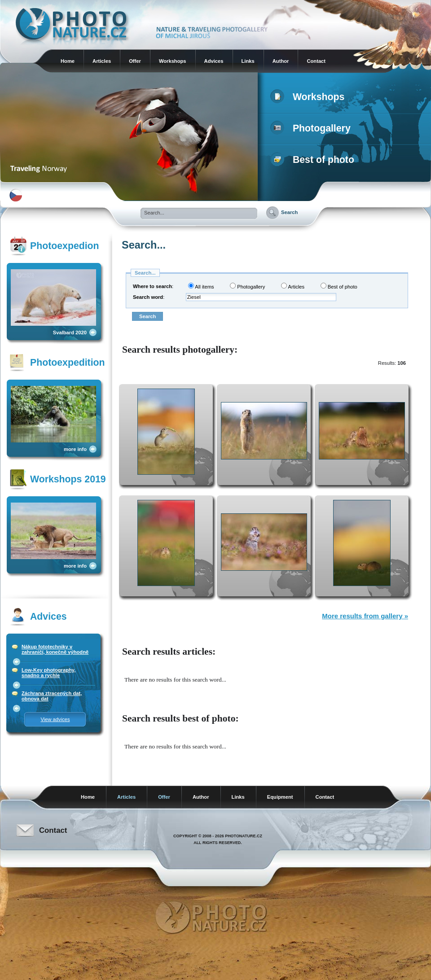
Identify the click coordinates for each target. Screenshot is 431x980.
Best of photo (314, 160)
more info (75, 449)
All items (201, 286)
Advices (214, 61)
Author (281, 61)
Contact (316, 61)
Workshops (173, 61)
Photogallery (312, 128)
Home (68, 61)
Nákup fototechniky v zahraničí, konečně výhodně (55, 649)
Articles (102, 61)
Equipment (280, 797)
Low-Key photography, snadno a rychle (48, 673)
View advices (55, 719)
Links (248, 61)
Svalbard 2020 (70, 332)
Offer (135, 61)
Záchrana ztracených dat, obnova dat (52, 696)
